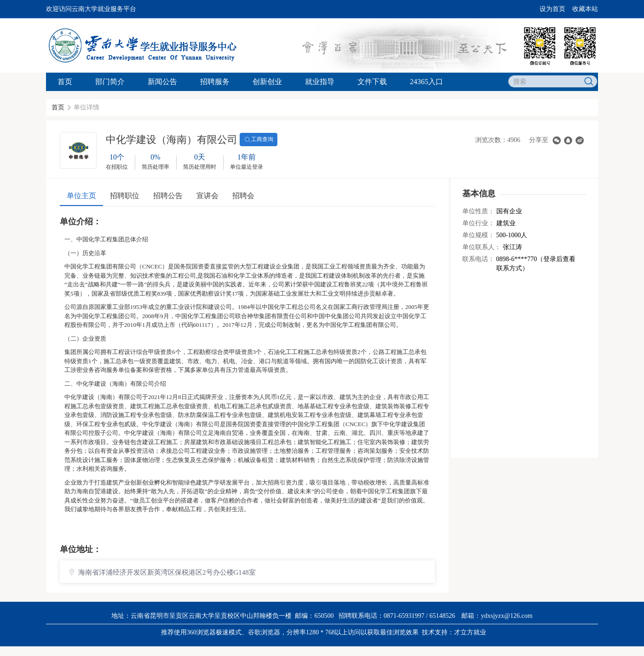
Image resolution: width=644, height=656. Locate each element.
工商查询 (259, 140)
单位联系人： (482, 247)
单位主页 (81, 196)
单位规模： (478, 235)
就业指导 (320, 82)
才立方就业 (470, 632)
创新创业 (267, 82)
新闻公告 (162, 82)
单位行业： (478, 223)
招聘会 (243, 196)
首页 (65, 82)
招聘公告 (168, 196)
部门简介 (110, 82)
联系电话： (478, 259)
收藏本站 (585, 9)
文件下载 (372, 82)
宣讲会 (207, 196)
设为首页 (552, 9)
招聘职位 (125, 196)
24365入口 (426, 82)
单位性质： (478, 211)
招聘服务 (215, 82)
